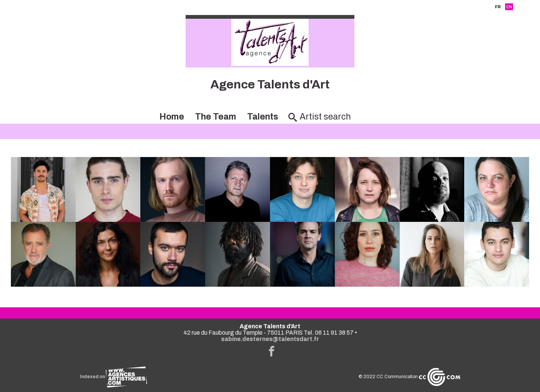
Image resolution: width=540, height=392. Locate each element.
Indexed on (113, 377)
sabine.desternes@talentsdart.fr (270, 339)
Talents (263, 117)
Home (172, 117)
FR (498, 7)
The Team (216, 117)
